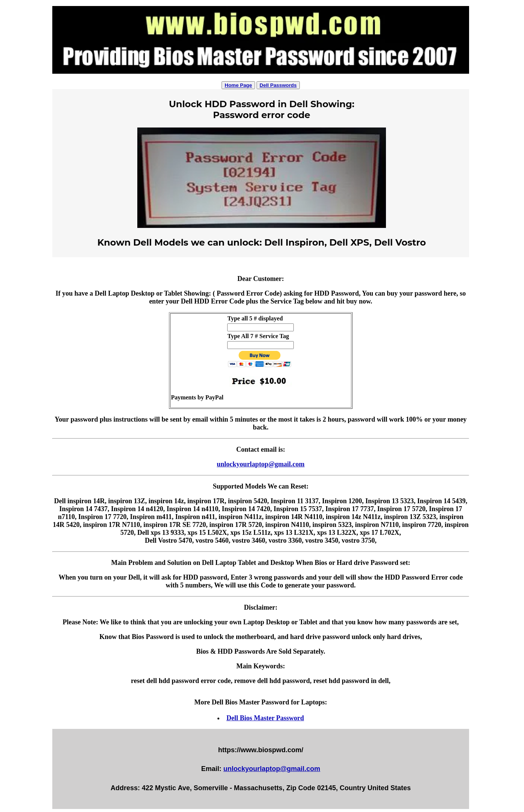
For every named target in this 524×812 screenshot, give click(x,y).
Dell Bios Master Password (265, 718)
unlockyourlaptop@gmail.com (260, 464)
